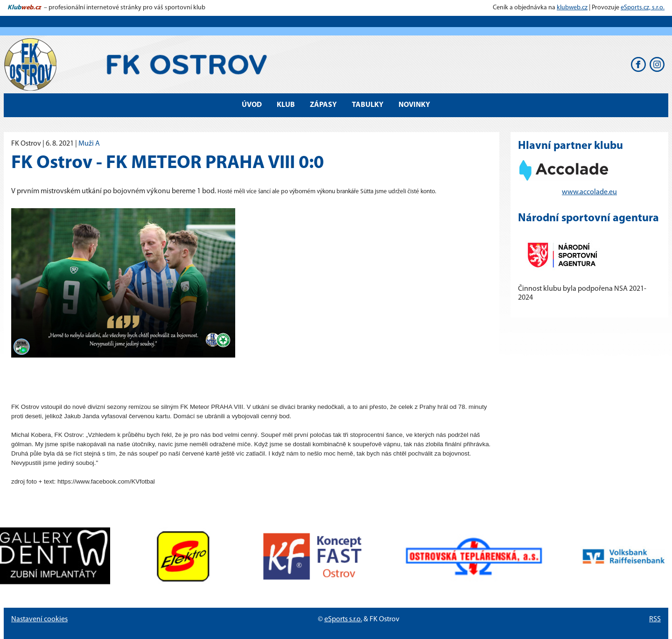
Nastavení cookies (39, 619)
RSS (655, 619)
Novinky (414, 105)
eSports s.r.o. (343, 619)
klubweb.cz (572, 8)
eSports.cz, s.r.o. (643, 8)
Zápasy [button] (323, 105)
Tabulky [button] (368, 105)
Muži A (89, 144)
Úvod (252, 105)
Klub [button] (286, 105)
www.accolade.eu (589, 192)
